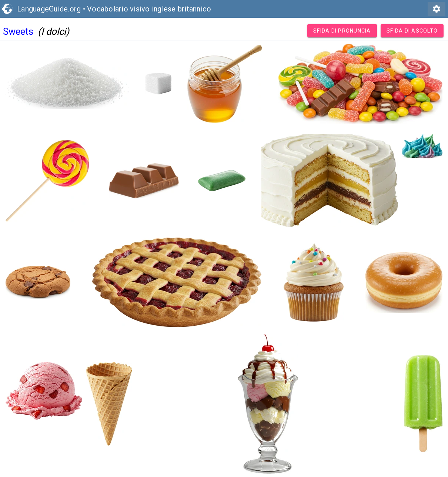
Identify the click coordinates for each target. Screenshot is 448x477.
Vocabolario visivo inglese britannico (149, 9)
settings (437, 9)
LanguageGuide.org (49, 9)
